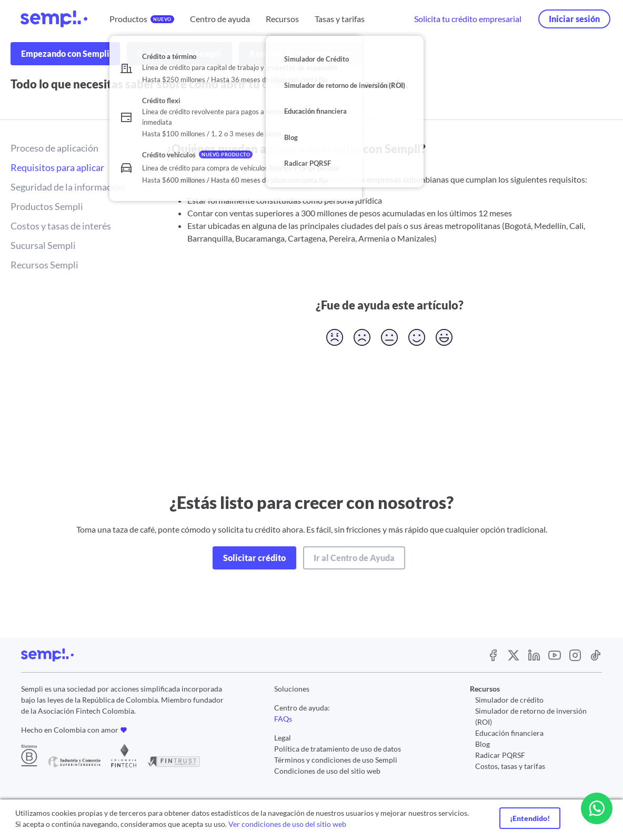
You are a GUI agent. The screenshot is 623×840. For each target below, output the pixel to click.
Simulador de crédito (509, 700)
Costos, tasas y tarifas (510, 766)
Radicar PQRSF (500, 755)
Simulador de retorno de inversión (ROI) (531, 716)
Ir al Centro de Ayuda (354, 558)
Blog (483, 744)
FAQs (283, 719)
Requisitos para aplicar (57, 167)
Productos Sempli (47, 206)
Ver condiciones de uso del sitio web (287, 824)
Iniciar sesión (574, 19)
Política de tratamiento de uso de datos (338, 749)
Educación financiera (509, 733)
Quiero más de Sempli (179, 53)
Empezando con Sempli (65, 53)
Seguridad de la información (67, 187)
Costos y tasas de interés (61, 226)
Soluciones (292, 689)
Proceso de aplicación (54, 148)
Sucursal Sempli (43, 245)
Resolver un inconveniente (301, 53)
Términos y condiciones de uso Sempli (336, 760)
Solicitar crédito (254, 558)
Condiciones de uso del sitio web (327, 771)
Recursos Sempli (44, 265)
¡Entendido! (530, 818)
